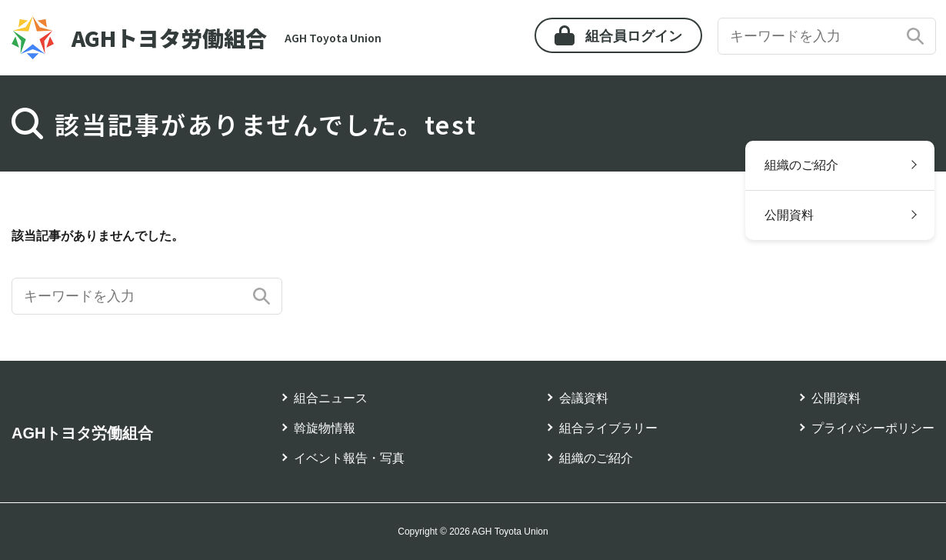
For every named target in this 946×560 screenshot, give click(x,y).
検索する (915, 36)
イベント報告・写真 (349, 458)
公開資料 (789, 215)
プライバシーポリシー (873, 428)
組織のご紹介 (801, 165)
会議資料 (584, 398)
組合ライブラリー (608, 428)
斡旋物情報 (325, 428)
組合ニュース (331, 398)
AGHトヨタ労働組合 (82, 433)
